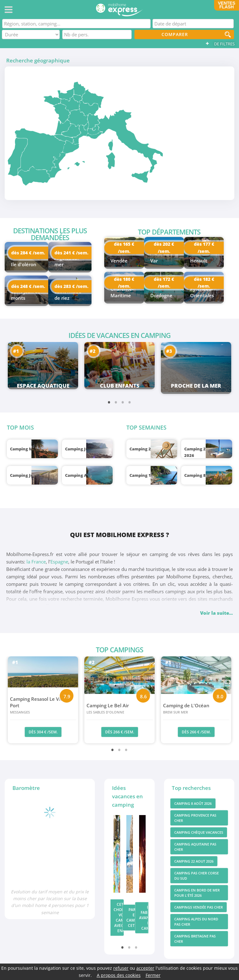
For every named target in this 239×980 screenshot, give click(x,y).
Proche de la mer (196, 386)
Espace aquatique (43, 386)
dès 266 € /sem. (120, 732)
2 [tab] (116, 402)
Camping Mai (23, 449)
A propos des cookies (119, 975)
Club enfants (120, 386)
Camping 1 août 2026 (151, 475)
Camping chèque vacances (199, 832)
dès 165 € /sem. (124, 248)
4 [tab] (130, 402)
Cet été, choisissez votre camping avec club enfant (119, 918)
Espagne (59, 562)
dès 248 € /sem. (28, 286)
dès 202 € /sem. (164, 248)
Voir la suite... (216, 613)
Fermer (153, 975)
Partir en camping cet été (131, 918)
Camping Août (80, 475)
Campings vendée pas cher (199, 907)
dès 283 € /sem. (71, 286)
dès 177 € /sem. (204, 248)
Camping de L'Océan (196, 709)
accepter (145, 968)
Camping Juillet (26, 475)
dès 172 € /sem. (164, 283)
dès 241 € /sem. (71, 253)
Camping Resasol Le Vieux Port (43, 706)
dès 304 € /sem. (43, 732)
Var (154, 261)
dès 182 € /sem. (204, 283)
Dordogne (161, 295)
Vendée (119, 261)
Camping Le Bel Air (119, 709)
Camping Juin (79, 449)
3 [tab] (123, 402)
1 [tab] (109, 402)
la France (36, 562)
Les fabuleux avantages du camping (144, 918)
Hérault (199, 261)
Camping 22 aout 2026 (194, 861)
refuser (121, 968)
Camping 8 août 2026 (206, 475)
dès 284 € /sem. (28, 253)
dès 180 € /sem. (124, 283)
